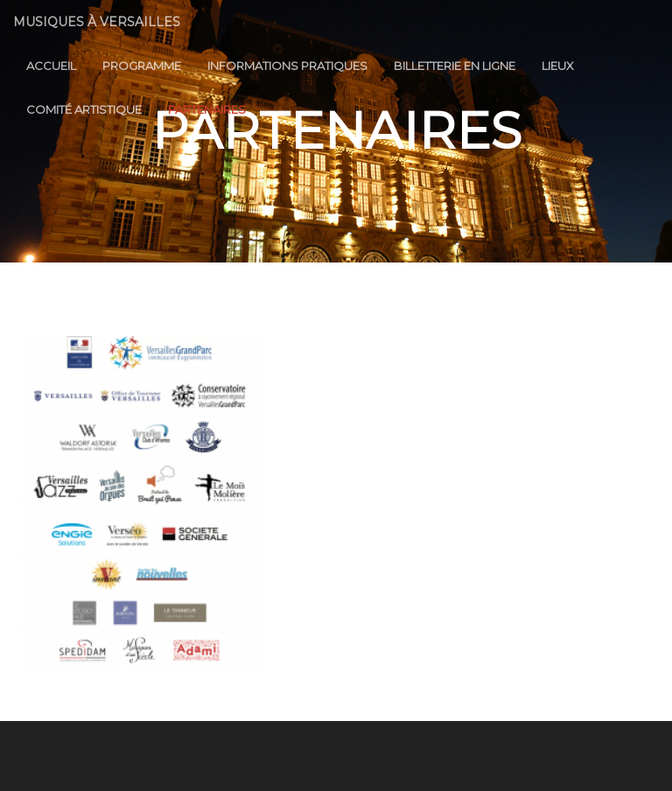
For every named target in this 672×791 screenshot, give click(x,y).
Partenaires (207, 109)
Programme (142, 66)
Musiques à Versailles (97, 22)
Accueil (51, 66)
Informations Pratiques (287, 66)
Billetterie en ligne (455, 66)
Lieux (558, 66)
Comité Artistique (84, 109)
